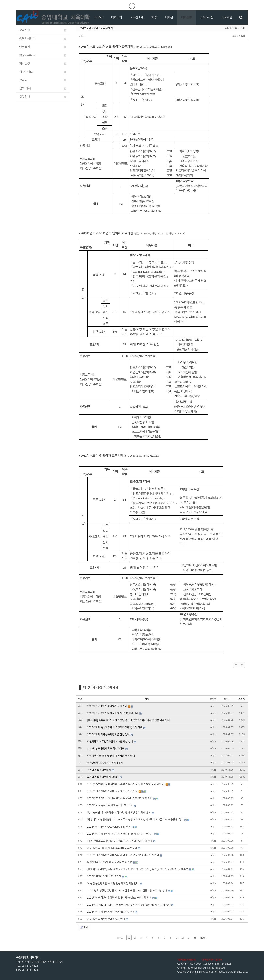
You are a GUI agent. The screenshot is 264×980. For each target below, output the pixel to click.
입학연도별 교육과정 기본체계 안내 (97, 28)
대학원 (169, 17)
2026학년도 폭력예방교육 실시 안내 (106, 919)
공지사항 (43, 30)
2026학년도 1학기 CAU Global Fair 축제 (109, 827)
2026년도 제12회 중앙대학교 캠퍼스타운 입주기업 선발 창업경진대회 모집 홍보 (129, 905)
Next (203, 938)
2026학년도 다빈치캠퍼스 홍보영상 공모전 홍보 (112, 848)
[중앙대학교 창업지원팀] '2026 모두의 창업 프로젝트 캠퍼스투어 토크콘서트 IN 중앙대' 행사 (136, 820)
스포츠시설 (207, 17)
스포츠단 (227, 17)
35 (194, 938)
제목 (147, 699)
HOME (99, 17)
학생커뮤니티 (43, 55)
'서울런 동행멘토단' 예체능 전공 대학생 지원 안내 (113, 884)
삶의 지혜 (43, 88)
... (189, 938)
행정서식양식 (43, 39)
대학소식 (43, 47)
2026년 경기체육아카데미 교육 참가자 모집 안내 (113, 791)
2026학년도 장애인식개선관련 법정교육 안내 (111, 912)
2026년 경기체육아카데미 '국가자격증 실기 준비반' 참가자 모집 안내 (123, 855)
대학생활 (187, 17)
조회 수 (242, 699)
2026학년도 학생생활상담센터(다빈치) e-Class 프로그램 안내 (120, 898)
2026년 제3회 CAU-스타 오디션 (104, 876)
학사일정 (43, 64)
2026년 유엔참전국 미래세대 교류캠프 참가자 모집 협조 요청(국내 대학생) (126, 784)
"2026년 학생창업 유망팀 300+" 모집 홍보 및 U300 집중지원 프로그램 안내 (127, 891)
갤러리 (43, 80)
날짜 (227, 699)
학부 (154, 17)
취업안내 (43, 97)
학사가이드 (43, 72)
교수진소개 (137, 17)
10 (182, 938)
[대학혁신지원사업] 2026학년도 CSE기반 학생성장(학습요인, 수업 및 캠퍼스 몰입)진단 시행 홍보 (138, 869)
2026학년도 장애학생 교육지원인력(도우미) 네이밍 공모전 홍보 (121, 834)
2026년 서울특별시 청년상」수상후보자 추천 (110, 805)
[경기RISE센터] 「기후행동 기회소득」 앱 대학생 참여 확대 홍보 (119, 813)
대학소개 (117, 17)
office (82, 36)
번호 (80, 699)
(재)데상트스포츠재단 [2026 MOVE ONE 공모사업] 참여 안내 (120, 841)
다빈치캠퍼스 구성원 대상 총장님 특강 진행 (110, 862)
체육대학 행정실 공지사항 (101, 687)
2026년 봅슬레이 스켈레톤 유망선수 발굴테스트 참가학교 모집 (120, 798)
